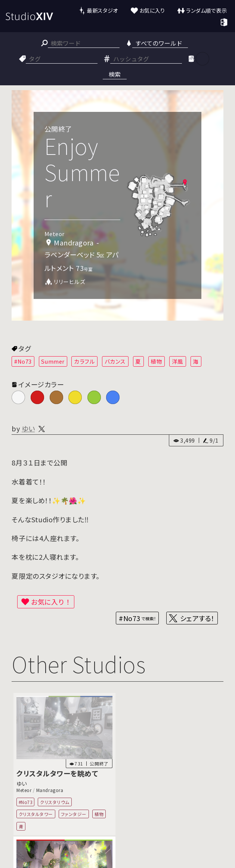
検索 (115, 74)
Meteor (24, 790)
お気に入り (152, 10)
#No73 (23, 361)
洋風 (178, 361)
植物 (156, 361)
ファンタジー (74, 814)
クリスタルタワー (36, 814)
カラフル (84, 361)
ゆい (28, 428)
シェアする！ (197, 618)
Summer (53, 361)
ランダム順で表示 (206, 10)
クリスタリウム (55, 802)
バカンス (115, 361)
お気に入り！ (51, 602)
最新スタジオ (102, 10)
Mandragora (50, 790)
